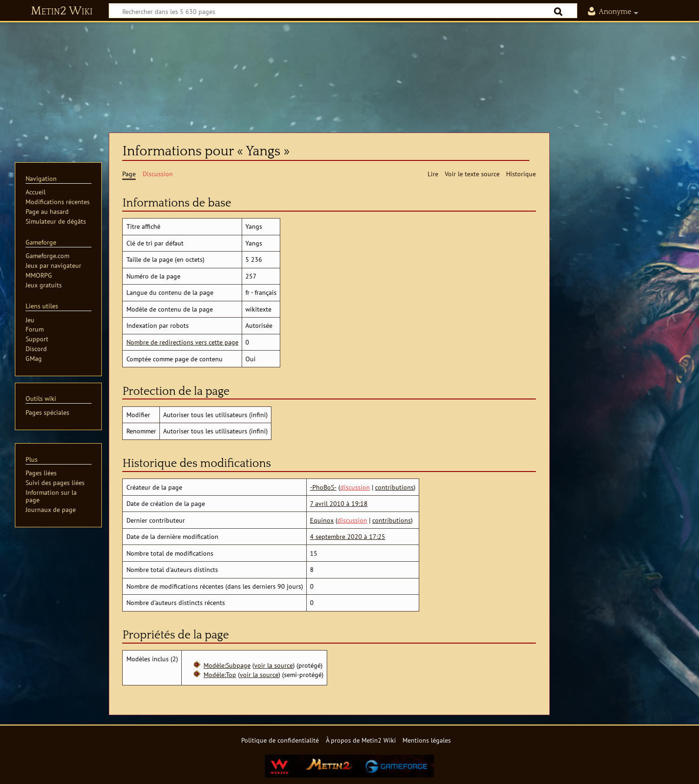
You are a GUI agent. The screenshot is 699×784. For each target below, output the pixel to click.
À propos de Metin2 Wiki (361, 740)
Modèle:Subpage (227, 665)
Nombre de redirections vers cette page (182, 342)
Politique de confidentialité (280, 740)
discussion (355, 487)
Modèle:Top (220, 674)
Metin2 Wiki (62, 11)
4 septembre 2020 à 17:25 (348, 536)
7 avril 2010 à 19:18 (339, 503)
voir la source (274, 665)
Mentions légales (427, 740)
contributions (394, 487)
